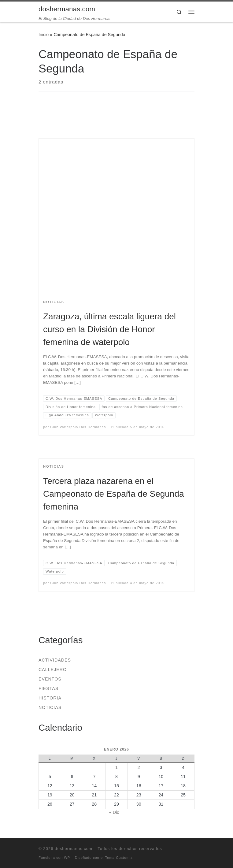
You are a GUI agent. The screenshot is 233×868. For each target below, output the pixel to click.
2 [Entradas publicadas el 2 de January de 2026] (139, 767)
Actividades (55, 660)
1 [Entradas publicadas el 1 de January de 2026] (116, 767)
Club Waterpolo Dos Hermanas (78, 427)
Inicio (44, 35)
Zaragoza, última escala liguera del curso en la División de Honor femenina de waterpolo (109, 329)
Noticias (50, 707)
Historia (50, 698)
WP (67, 858)
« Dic (114, 812)
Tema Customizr (120, 858)
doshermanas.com (74, 849)
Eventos (50, 679)
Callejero (53, 670)
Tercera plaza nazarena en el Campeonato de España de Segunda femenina (114, 494)
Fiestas (48, 688)
